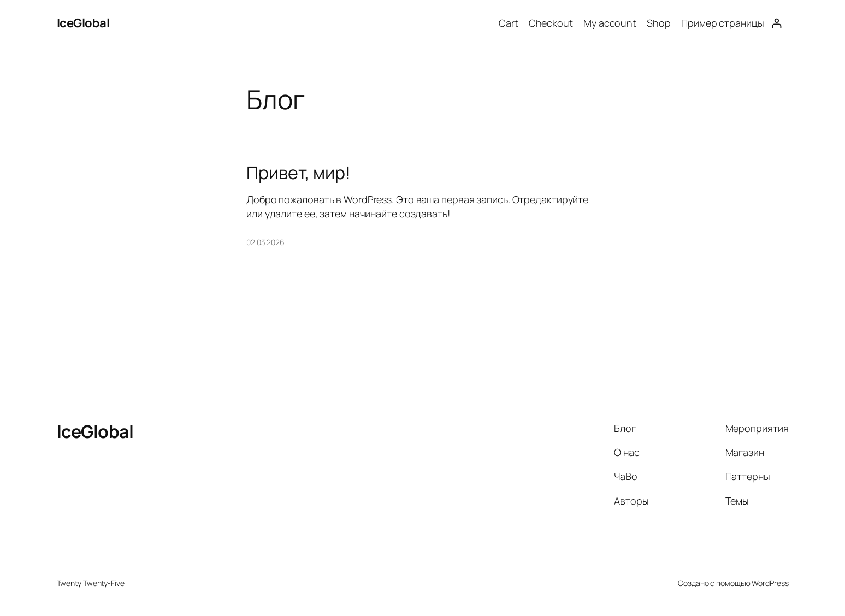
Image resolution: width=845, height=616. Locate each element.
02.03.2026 (265, 242)
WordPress (770, 583)
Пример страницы (723, 23)
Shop (659, 23)
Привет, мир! (299, 173)
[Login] (776, 23)
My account (610, 23)
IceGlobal (83, 23)
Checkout (551, 23)
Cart (509, 23)
